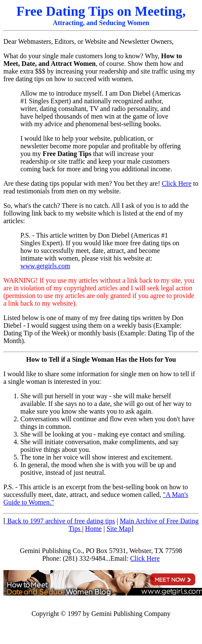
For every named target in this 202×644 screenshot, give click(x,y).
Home (94, 529)
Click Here (177, 183)
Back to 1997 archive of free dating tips (60, 521)
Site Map (119, 529)
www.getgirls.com (45, 266)
